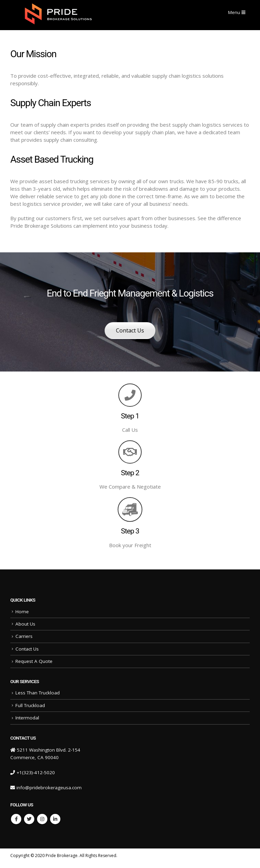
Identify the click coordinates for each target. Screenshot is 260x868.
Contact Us (130, 330)
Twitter (29, 819)
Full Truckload (30, 705)
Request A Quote (34, 661)
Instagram (42, 819)
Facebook (16, 819)
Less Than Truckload (38, 693)
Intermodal (27, 718)
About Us (25, 624)
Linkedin (55, 819)
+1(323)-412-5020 (36, 772)
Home (22, 612)
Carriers (24, 636)
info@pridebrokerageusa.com (49, 788)
